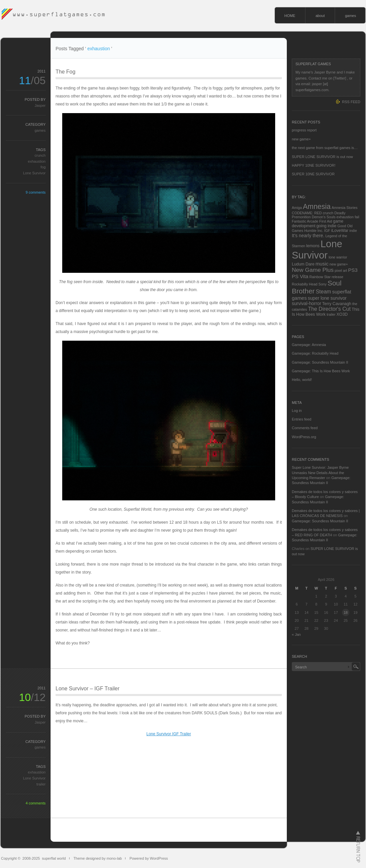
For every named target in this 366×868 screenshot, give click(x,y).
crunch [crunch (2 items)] (328, 213)
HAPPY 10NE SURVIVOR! (314, 165)
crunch (40, 155)
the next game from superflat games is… (325, 148)
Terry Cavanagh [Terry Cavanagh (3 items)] (337, 304)
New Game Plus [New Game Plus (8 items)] (313, 270)
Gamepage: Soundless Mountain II (320, 362)
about (320, 16)
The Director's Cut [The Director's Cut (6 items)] (329, 309)
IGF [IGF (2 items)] (327, 231)
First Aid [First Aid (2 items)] (326, 221)
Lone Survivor (34, 173)
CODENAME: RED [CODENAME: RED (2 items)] (307, 213)
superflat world (54, 858)
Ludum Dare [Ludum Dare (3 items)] (303, 264)
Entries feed (302, 419)
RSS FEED (351, 102)
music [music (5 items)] (322, 264)
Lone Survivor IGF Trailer (169, 734)
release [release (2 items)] (338, 277)
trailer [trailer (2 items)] (331, 314)
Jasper (40, 105)
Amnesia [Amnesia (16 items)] (317, 207)
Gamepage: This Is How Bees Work (321, 371)
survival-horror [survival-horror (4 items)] (306, 303)
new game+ (301, 139)
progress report (304, 130)
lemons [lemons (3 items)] (313, 246)
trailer (41, 784)
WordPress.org (304, 437)
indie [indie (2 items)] (353, 231)
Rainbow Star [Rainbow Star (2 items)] (320, 277)
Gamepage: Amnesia (309, 345)
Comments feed (305, 428)
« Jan (296, 634)
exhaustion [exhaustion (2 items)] (345, 217)
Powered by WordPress (149, 858)
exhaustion (37, 161)
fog (43, 167)
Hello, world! (302, 380)
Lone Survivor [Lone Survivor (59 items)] (317, 249)
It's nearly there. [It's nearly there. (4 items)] (308, 236)
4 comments (36, 803)
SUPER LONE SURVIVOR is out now (322, 157)
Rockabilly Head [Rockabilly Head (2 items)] (305, 284)
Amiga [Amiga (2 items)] (297, 208)
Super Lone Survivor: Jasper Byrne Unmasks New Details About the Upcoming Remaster (320, 473)
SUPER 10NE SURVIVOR (313, 174)
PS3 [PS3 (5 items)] (353, 270)
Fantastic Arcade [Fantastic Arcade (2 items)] (305, 221)
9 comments (36, 192)
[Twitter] (340, 78)
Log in (297, 411)
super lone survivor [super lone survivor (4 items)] (327, 298)
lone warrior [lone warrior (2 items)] (338, 257)
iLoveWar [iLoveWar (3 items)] (340, 231)
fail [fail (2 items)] (357, 217)
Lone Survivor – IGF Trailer (88, 689)
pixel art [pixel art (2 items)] (341, 270)
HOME (290, 16)
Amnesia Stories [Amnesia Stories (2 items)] (345, 208)
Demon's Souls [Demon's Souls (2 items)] (324, 217)
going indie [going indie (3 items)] (326, 226)
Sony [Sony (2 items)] (322, 284)
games (351, 16)
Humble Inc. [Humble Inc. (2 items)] (314, 231)
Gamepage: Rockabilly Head (315, 353)
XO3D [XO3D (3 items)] (342, 314)
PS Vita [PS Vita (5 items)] (300, 276)
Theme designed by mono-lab (98, 858)
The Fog (66, 72)
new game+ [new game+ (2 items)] (339, 264)
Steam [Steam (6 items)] (323, 292)
